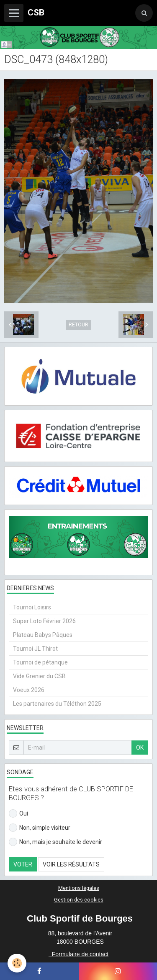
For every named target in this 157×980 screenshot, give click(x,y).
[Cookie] (17, 963)
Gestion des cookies (79, 900)
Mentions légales (79, 888)
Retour (78, 325)
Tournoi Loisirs (32, 607)
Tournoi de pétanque (40, 662)
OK (140, 748)
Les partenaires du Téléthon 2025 (57, 704)
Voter (23, 864)
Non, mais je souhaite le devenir (55, 842)
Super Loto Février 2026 (44, 621)
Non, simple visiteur (40, 828)
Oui (18, 813)
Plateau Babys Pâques (43, 635)
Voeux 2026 (29, 690)
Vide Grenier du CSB (39, 676)
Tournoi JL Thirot (35, 649)
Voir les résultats (71, 864)
